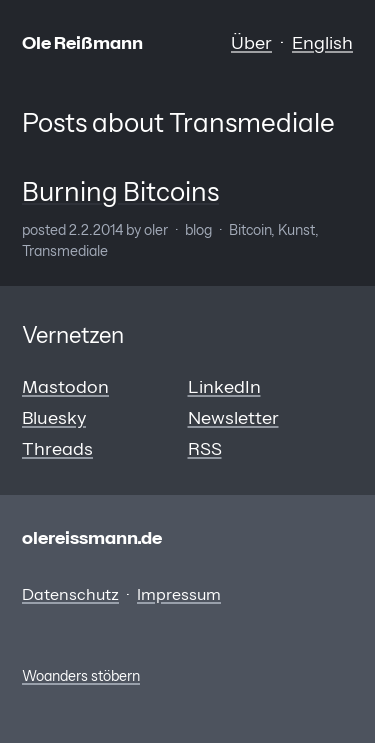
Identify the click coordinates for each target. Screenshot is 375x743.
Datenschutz (70, 594)
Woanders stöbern (81, 676)
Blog (198, 230)
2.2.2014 (96, 230)
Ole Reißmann (82, 43)
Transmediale (65, 251)
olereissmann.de (92, 538)
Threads (57, 449)
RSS (205, 449)
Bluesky (54, 418)
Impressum (179, 594)
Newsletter (233, 418)
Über (251, 43)
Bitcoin (250, 230)
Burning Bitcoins (120, 192)
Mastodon (65, 387)
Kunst (296, 230)
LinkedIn (224, 387)
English (322, 43)
